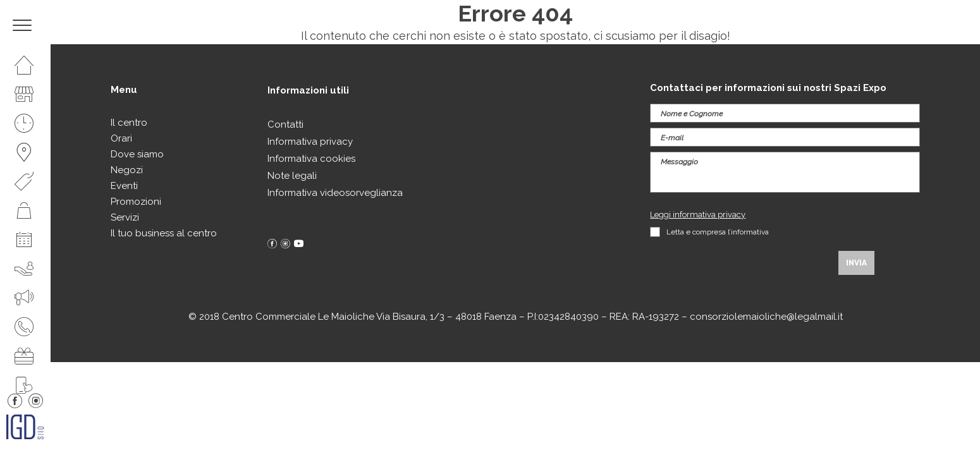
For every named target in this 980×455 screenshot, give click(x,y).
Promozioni (136, 202)
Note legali (292, 176)
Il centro (129, 123)
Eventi (124, 186)
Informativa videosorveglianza (335, 193)
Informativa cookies (311, 159)
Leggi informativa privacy (698, 215)
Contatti (285, 124)
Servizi (125, 217)
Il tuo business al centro (164, 233)
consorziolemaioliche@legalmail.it (766, 317)
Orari (121, 138)
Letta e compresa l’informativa (718, 232)
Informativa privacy (310, 142)
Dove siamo (137, 154)
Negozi (127, 170)
